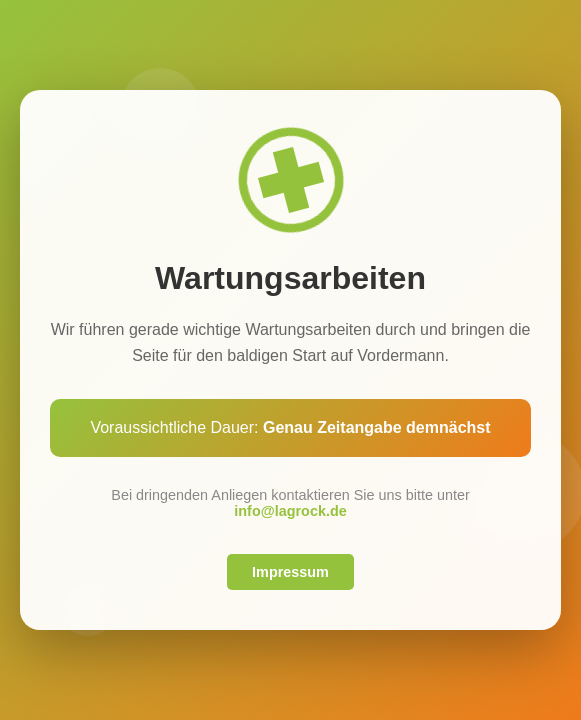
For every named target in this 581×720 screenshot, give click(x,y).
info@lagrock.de (290, 511)
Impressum (290, 572)
